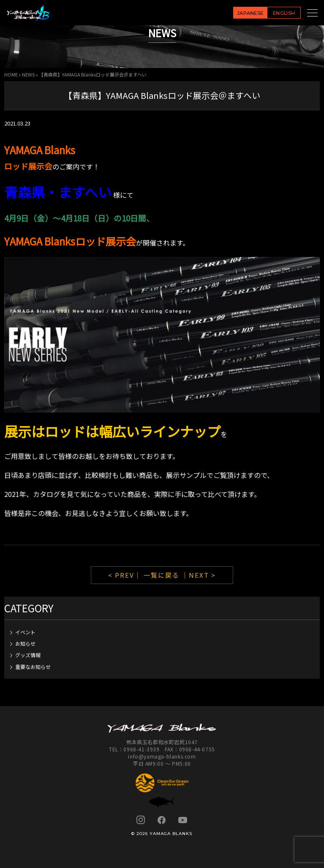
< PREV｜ (126, 575)
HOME (11, 74)
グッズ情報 (28, 655)
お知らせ (25, 643)
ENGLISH (284, 13)
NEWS (28, 74)
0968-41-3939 (141, 749)
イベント (25, 632)
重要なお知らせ (33, 667)
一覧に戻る (162, 575)
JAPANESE (250, 13)
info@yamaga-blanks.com (162, 756)
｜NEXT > (199, 575)
